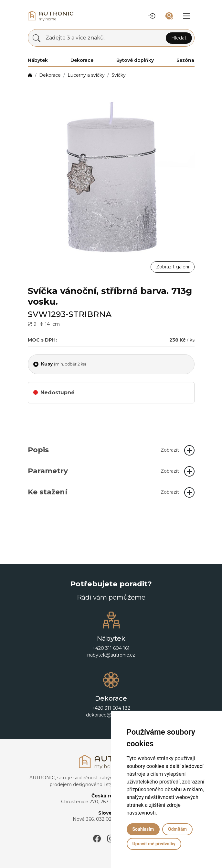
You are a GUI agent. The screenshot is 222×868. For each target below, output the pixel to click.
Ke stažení (103, 492)
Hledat (179, 38)
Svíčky (119, 75)
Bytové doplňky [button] (135, 60)
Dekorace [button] (82, 60)
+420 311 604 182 (111, 708)
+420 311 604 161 (111, 648)
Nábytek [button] (38, 60)
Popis (103, 450)
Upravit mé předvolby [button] (154, 844)
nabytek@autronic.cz (111, 655)
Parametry (103, 471)
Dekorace (50, 75)
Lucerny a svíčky (86, 75)
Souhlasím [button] (143, 829)
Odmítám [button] (177, 829)
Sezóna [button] (185, 60)
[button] (152, 16)
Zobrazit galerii (173, 267)
